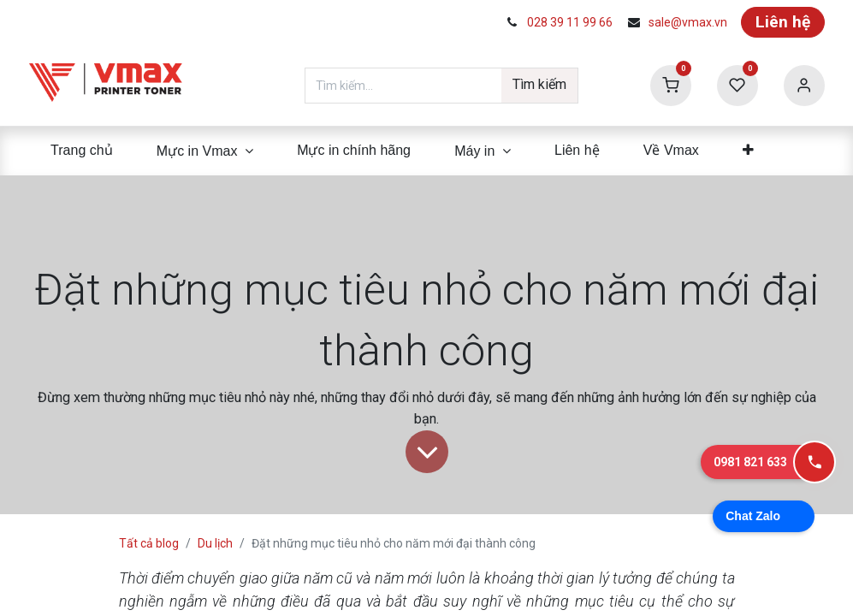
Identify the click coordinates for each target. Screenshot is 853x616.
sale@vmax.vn (688, 22)
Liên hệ (783, 22)
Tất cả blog (149, 543)
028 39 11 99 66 (570, 22)
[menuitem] (82, 151)
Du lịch (215, 543)
